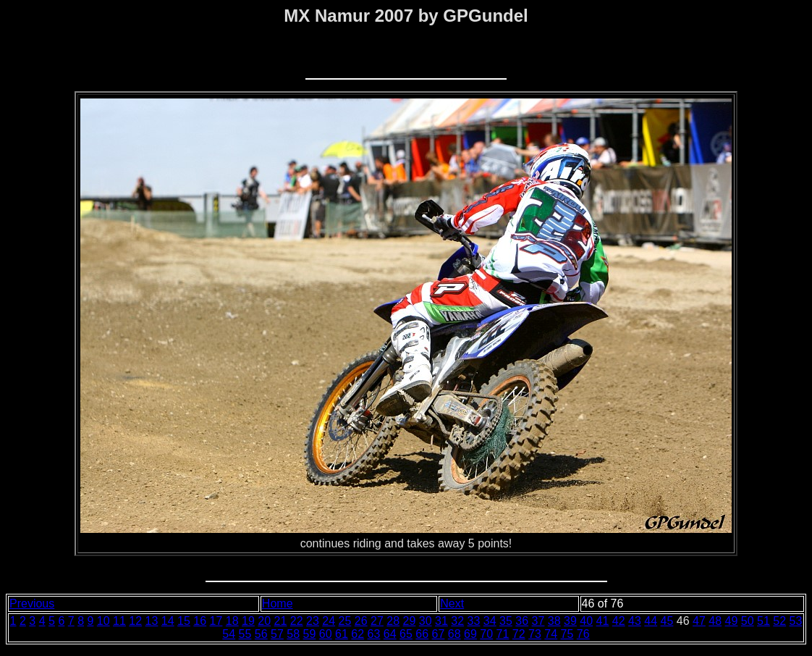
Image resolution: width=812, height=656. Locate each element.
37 (538, 621)
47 (699, 621)
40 (586, 621)
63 (374, 634)
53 (796, 621)
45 (667, 621)
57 (277, 634)
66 (422, 634)
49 (732, 621)
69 (470, 634)
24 (329, 621)
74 (551, 634)
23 (313, 621)
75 (567, 634)
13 (152, 621)
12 (135, 621)
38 (554, 621)
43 (635, 621)
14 (168, 621)
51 (764, 621)
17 (216, 621)
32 (457, 621)
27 (377, 621)
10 (103, 621)
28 (393, 621)
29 (410, 621)
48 (715, 621)
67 (439, 634)
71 (503, 634)
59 (310, 634)
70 (486, 634)
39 (570, 621)
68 (454, 634)
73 (535, 634)
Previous (32, 604)
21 (281, 621)
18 (232, 621)
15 (184, 621)
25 (345, 621)
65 (406, 634)
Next (452, 604)
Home (278, 604)
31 (441, 621)
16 (200, 621)
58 (293, 634)
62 (358, 634)
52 (779, 621)
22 (297, 621)
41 (603, 621)
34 (490, 621)
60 (326, 634)
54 (229, 634)
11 (119, 621)
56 (261, 634)
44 (651, 621)
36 (522, 621)
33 (474, 621)
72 (519, 634)
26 (361, 621)
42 (619, 621)
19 (248, 621)
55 (245, 634)
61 (342, 634)
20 (264, 621)
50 (748, 621)
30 (426, 621)
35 (506, 621)
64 (390, 634)
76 (583, 634)
